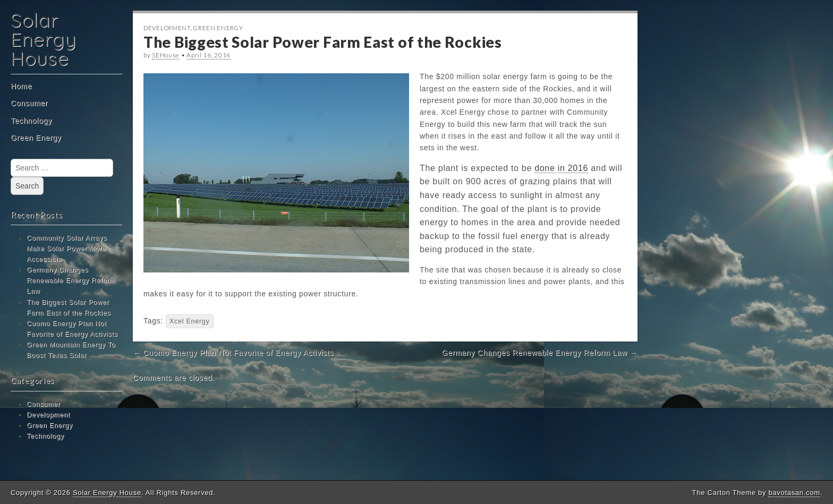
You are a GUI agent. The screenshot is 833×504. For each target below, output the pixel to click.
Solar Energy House (43, 39)
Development (48, 415)
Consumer (29, 103)
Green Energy (36, 138)
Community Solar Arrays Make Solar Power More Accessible (67, 249)
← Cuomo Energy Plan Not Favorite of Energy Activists (233, 353)
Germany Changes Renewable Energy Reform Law (71, 280)
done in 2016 (561, 168)
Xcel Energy (190, 321)
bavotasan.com (794, 493)
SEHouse (166, 55)
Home (21, 86)
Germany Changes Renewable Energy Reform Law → (540, 353)
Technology (31, 121)
